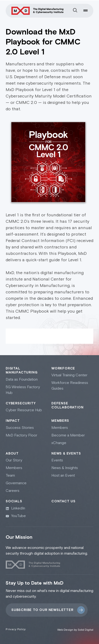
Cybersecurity (21, 403)
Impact (13, 421)
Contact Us (63, 501)
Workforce (63, 368)
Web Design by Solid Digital (75, 630)
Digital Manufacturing (22, 371)
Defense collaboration (67, 406)
